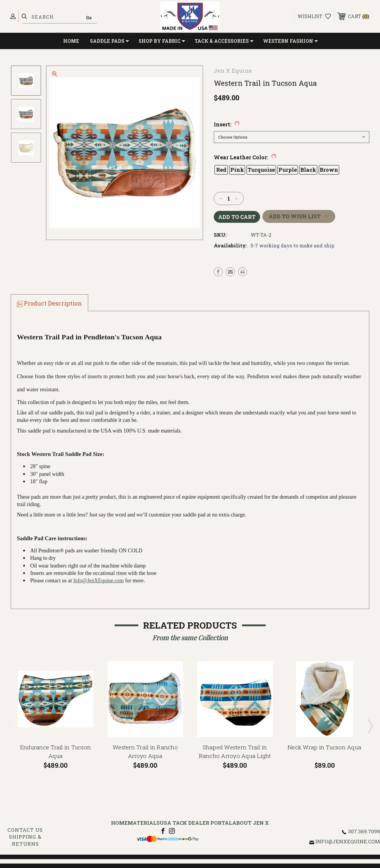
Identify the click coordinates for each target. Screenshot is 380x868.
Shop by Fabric (162, 41)
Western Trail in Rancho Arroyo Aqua (145, 751)
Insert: (227, 124)
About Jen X (251, 823)
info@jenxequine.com (348, 841)
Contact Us (25, 830)
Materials (144, 823)
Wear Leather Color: (245, 157)
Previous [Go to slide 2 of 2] (10, 726)
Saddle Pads (110, 41)
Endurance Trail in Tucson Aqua (56, 751)
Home (71, 41)
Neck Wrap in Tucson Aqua (324, 747)
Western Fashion (290, 41)
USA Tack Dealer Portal (196, 823)
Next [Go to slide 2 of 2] (370, 726)
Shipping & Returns (25, 840)
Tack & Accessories (224, 41)
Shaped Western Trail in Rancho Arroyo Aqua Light (235, 751)
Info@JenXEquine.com (99, 581)
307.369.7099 (364, 831)
